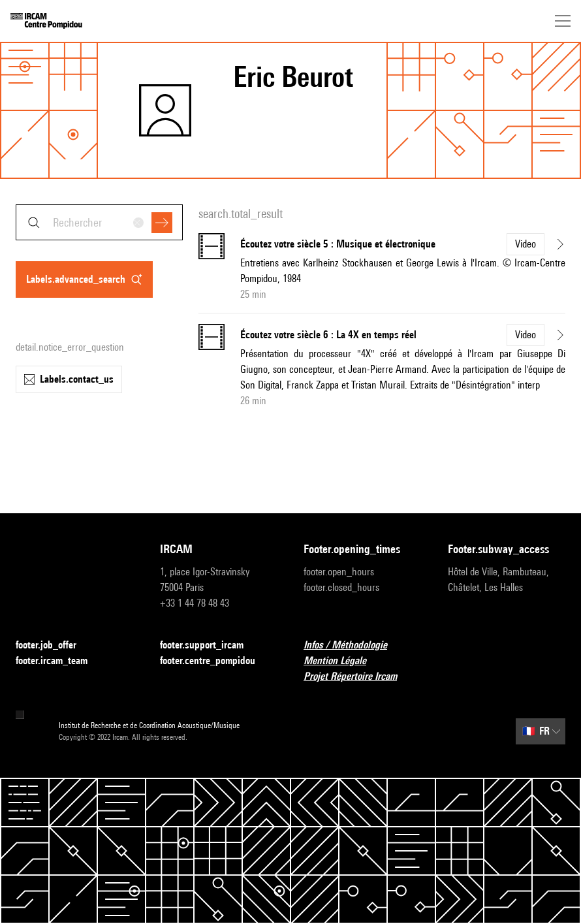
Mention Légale (343, 661)
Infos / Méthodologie (353, 645)
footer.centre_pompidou (215, 661)
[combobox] (99, 222)
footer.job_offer (54, 645)
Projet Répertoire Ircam (358, 677)
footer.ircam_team (59, 661)
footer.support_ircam (210, 645)
